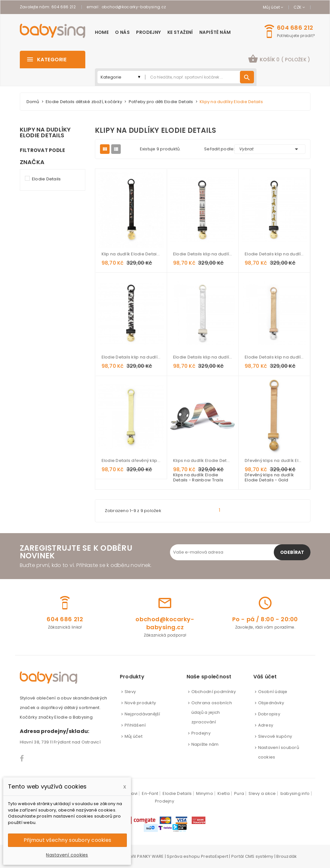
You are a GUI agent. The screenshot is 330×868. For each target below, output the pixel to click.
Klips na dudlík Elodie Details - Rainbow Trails (203, 460)
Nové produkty (140, 703)
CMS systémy (259, 856)
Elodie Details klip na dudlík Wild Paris (131, 357)
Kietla (224, 793)
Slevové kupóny (275, 736)
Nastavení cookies (67, 855)
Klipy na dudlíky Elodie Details (45, 132)
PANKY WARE (150, 856)
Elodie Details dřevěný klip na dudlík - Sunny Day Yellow (131, 460)
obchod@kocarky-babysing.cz (134, 7)
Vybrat (270, 149)
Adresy (266, 725)
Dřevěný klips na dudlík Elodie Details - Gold (274, 460)
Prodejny (201, 733)
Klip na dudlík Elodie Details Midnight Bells (131, 254)
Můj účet (134, 736)
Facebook (22, 759)
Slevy (130, 692)
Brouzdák (287, 856)
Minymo (205, 793)
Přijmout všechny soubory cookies (67, 840)
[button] (279, 60)
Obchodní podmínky (214, 692)
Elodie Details (46, 179)
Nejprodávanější (142, 714)
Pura (239, 793)
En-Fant (150, 793)
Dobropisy (269, 714)
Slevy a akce (262, 793)
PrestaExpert (215, 856)
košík (279, 59)
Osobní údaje (273, 692)
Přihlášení (135, 725)
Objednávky (271, 703)
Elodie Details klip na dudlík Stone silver (203, 357)
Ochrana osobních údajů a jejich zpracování (212, 712)
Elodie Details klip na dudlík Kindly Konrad (274, 254)
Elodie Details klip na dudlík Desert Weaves (203, 254)
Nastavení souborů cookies (279, 752)
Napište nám (205, 744)
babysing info (295, 793)
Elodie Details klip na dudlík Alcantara (274, 357)
